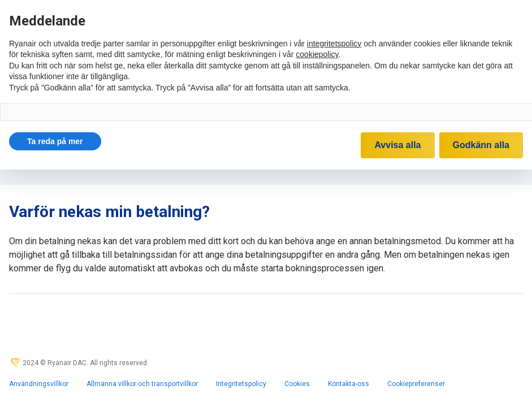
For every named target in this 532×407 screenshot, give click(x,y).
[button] (55, 141)
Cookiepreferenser (416, 384)
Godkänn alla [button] (481, 145)
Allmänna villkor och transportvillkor (142, 384)
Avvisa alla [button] (397, 145)
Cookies (297, 384)
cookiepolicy (317, 54)
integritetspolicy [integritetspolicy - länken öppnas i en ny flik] (334, 44)
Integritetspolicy (241, 384)
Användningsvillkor (39, 384)
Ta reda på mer (55, 141)
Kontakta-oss (349, 384)
